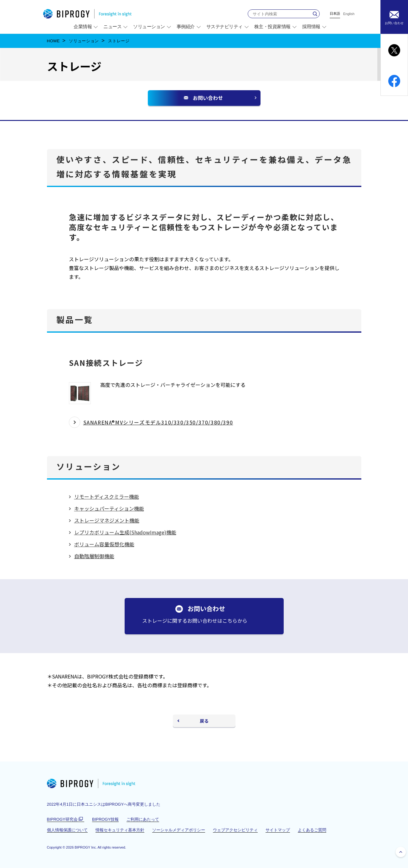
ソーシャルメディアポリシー (179, 830)
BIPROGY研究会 (66, 819)
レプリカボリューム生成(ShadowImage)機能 (125, 532)
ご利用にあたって (143, 819)
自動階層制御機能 (94, 556)
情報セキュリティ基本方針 (120, 830)
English (349, 14)
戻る (204, 721)
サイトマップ (278, 830)
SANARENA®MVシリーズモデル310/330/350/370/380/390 (158, 422)
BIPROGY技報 (105, 819)
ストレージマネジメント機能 (107, 520)
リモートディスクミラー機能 (107, 496)
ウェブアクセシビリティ (235, 830)
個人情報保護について (67, 830)
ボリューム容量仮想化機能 (104, 544)
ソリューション (84, 41)
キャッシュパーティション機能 (109, 508)
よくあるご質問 (312, 830)
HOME (54, 41)
